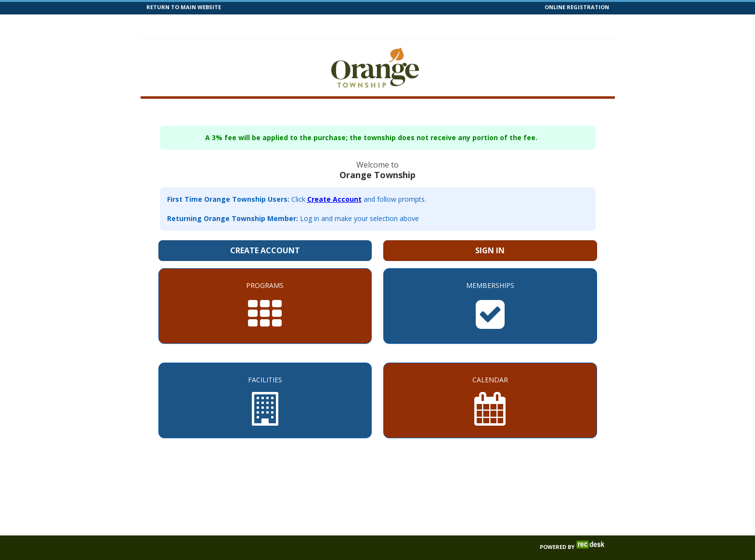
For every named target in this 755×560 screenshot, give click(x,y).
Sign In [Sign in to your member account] (490, 233)
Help (419, 26)
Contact (531, 26)
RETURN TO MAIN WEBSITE (184, 7)
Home (165, 26)
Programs (210, 26)
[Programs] (265, 289)
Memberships (270, 26)
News (453, 26)
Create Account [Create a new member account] (265, 233)
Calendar (379, 26)
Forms (489, 26)
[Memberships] (490, 289)
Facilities (329, 26)
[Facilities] (265, 383)
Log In (590, 26)
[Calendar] (490, 383)
